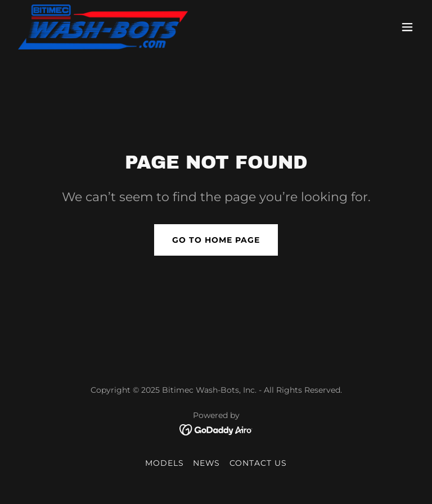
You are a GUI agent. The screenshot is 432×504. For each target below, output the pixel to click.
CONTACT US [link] (258, 463)
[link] (103, 27)
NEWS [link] (207, 463)
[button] (407, 27)
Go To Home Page (216, 240)
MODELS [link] (165, 463)
